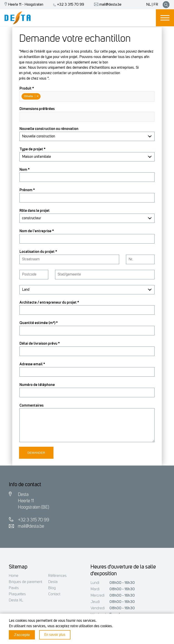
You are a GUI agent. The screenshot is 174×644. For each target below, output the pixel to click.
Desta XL (16, 600)
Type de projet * (33, 149)
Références (57, 576)
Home (14, 576)
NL (149, 5)
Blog (52, 588)
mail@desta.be (107, 5)
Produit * (27, 89)
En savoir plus (55, 635)
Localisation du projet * (38, 252)
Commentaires (31, 406)
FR (156, 5)
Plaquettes (17, 594)
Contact (54, 594)
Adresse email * (32, 364)
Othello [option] (31, 96)
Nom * (25, 170)
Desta (53, 582)
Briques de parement (25, 582)
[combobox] (87, 96)
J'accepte (22, 635)
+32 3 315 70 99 (68, 5)
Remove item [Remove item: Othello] (37, 96)
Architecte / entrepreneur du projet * (49, 303)
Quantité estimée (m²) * (39, 323)
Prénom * (27, 190)
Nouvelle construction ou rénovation (49, 129)
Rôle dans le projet (35, 211)
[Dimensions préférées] (23, 116)
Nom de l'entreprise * (37, 231)
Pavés (14, 588)
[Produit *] (42, 97)
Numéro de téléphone (37, 385)
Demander (36, 453)
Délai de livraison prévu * (40, 344)
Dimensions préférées (37, 109)
